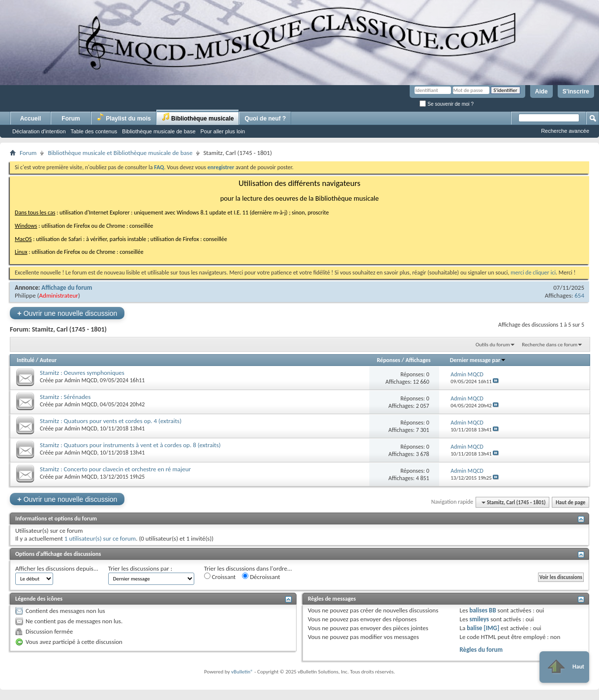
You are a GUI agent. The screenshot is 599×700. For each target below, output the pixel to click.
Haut (564, 667)
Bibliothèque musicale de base (159, 131)
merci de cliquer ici (533, 273)
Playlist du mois (124, 117)
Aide (541, 91)
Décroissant (261, 577)
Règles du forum (481, 650)
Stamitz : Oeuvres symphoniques (82, 373)
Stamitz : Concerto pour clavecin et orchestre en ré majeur (115, 469)
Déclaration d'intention (39, 131)
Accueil (31, 119)
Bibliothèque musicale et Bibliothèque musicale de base (120, 153)
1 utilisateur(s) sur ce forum (100, 538)
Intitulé (26, 360)
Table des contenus (94, 131)
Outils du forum (493, 345)
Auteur (48, 360)
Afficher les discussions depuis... (57, 568)
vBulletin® (242, 672)
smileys (479, 619)
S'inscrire (576, 91)
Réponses (389, 360)
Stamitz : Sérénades (65, 397)
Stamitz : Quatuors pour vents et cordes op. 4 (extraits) (111, 421)
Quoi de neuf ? (265, 119)
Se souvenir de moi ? (447, 104)
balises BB (482, 610)
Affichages (418, 360)
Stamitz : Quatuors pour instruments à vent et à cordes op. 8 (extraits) (130, 445)
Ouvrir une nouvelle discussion (67, 313)
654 (579, 295)
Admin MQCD (81, 380)
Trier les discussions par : (140, 568)
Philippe (25, 295)
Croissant (220, 577)
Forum (71, 119)
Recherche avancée (565, 131)
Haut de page (570, 502)
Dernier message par (478, 360)
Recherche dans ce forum (550, 345)
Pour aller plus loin (223, 131)
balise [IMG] (483, 628)
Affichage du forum (67, 288)
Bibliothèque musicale (198, 117)
